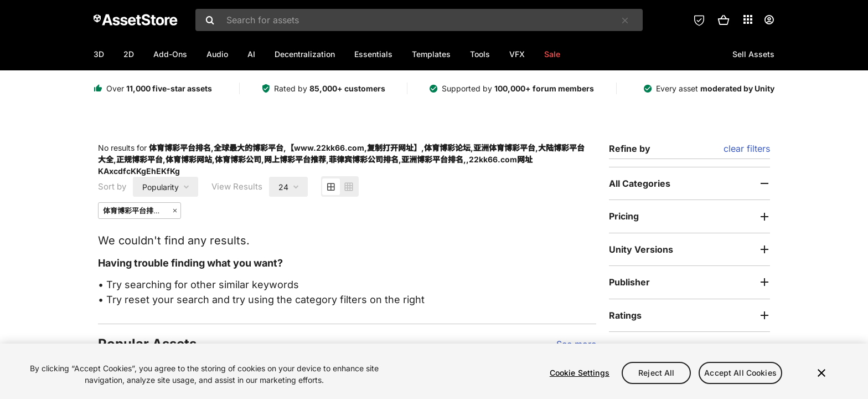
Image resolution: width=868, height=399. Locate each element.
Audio (217, 54)
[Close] (821, 373)
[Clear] (625, 21)
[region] (434, 371)
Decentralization (305, 54)
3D (99, 54)
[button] (724, 20)
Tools (480, 54)
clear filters (747, 149)
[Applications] (748, 19)
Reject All (656, 373)
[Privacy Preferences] (699, 20)
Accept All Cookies (740, 373)
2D (129, 54)
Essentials (373, 54)
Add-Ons (170, 54)
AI (251, 54)
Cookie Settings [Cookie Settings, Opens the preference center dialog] (580, 373)
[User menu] (769, 20)
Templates (431, 54)
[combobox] (419, 20)
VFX (517, 54)
